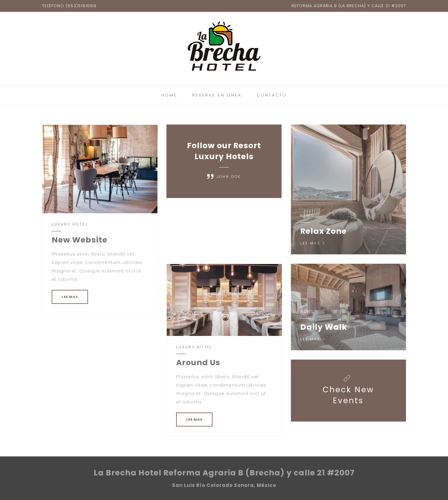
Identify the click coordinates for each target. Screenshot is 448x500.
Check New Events (348, 395)
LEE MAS (70, 297)
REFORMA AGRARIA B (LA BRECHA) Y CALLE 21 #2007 (349, 6)
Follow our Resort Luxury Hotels (224, 151)
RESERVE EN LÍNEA (217, 95)
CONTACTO (272, 95)
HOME (169, 95)
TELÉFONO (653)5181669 (69, 6)
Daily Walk (324, 327)
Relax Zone (323, 231)
